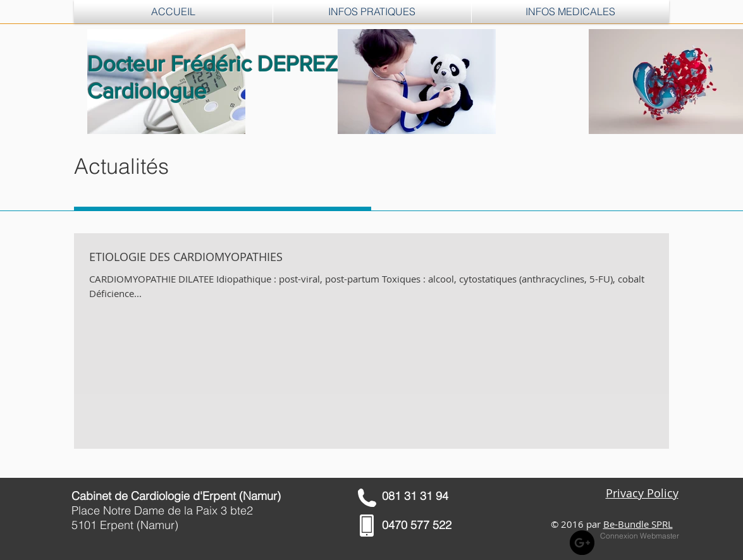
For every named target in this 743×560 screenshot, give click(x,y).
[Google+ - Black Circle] (582, 543)
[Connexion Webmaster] (640, 537)
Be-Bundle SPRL (638, 524)
